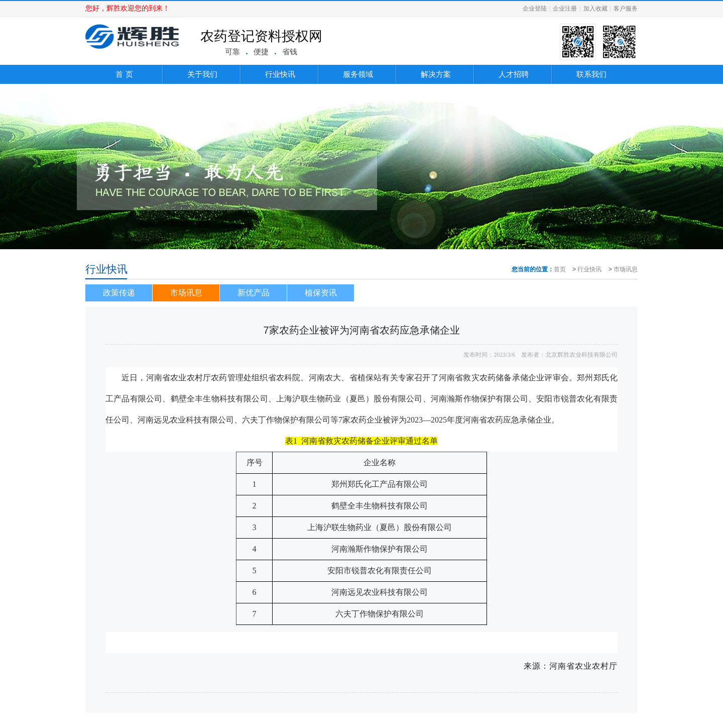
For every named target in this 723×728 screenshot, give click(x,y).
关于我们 (202, 74)
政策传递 (119, 293)
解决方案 (436, 74)
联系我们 (591, 74)
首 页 (124, 74)
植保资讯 (321, 293)
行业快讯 (280, 74)
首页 (560, 269)
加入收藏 (595, 9)
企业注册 (565, 9)
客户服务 (626, 9)
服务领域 (358, 74)
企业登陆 (535, 9)
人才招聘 (514, 74)
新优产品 (254, 293)
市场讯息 (626, 269)
